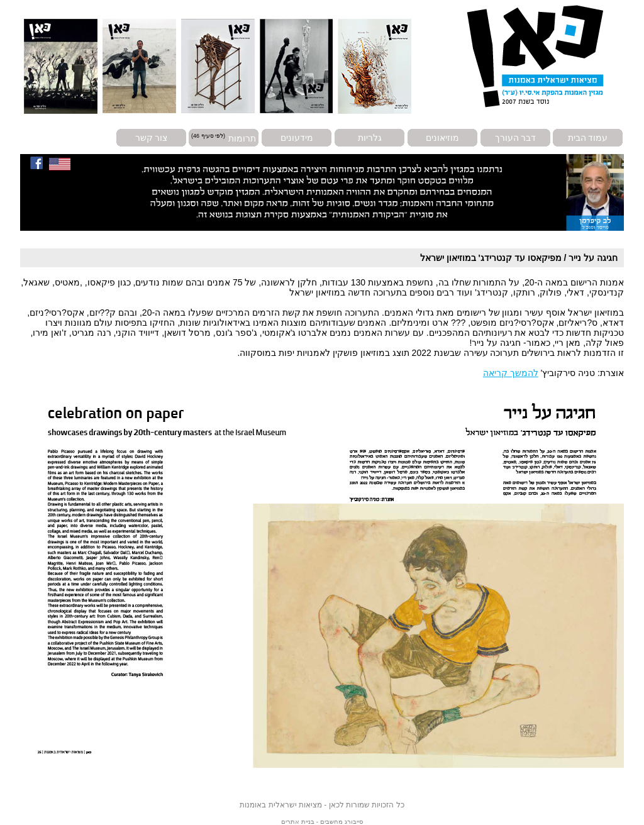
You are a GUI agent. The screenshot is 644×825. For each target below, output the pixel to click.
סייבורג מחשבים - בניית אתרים (322, 822)
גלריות (370, 138)
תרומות (242, 138)
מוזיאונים (442, 138)
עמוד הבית (588, 138)
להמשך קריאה (511, 373)
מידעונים (297, 138)
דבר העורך (516, 138)
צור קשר (152, 138)
